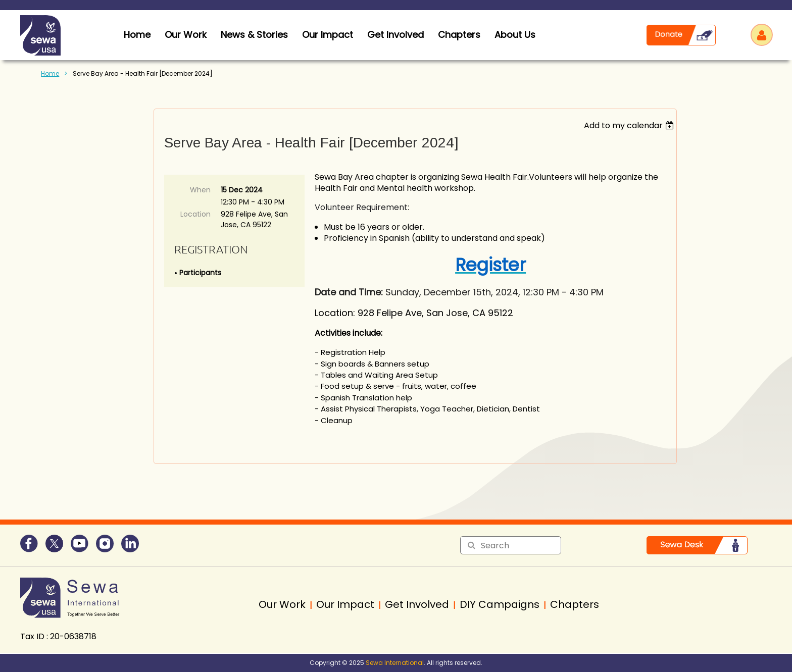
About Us (515, 35)
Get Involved (395, 35)
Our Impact (328, 35)
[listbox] (630, 125)
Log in (762, 35)
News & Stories (254, 35)
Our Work (186, 35)
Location (195, 214)
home (137, 35)
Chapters (459, 35)
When (200, 190)
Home (50, 73)
